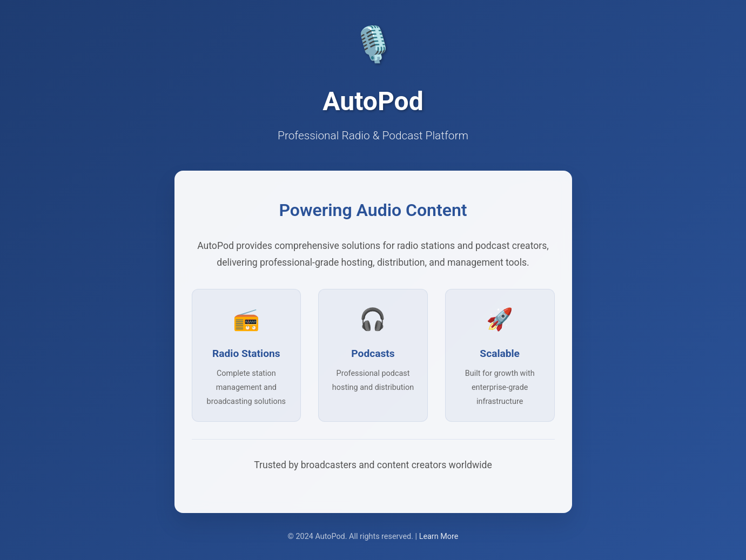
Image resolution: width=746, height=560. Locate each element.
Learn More (439, 537)
